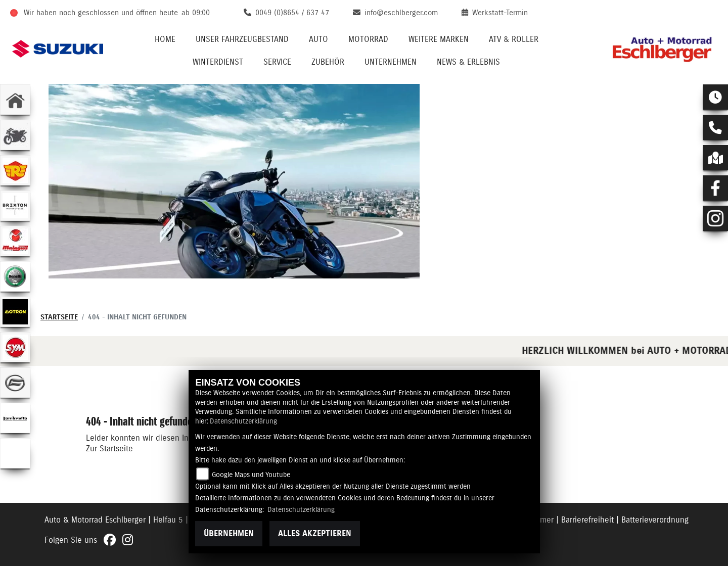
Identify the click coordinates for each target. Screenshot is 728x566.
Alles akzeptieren (315, 534)
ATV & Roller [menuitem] (514, 39)
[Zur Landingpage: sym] (15, 347)
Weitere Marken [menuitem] (439, 39)
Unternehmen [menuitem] (391, 62)
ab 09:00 (196, 13)
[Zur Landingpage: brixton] (15, 206)
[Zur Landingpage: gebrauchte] (15, 135)
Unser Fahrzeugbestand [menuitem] (242, 39)
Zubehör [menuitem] (328, 62)
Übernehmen (229, 534)
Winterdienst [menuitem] (218, 62)
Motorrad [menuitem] (368, 39)
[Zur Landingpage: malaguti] (15, 241)
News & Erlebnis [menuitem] (468, 62)
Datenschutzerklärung (243, 421)
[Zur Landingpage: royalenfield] (15, 170)
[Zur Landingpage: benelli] (15, 276)
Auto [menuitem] (318, 39)
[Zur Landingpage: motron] (15, 312)
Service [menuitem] (277, 62)
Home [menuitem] (165, 39)
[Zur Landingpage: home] (15, 100)
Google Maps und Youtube (251, 475)
